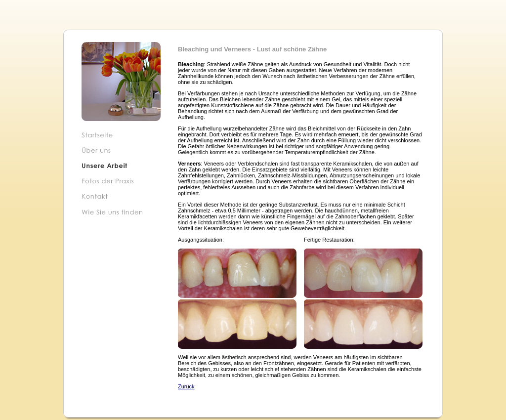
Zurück (186, 386)
